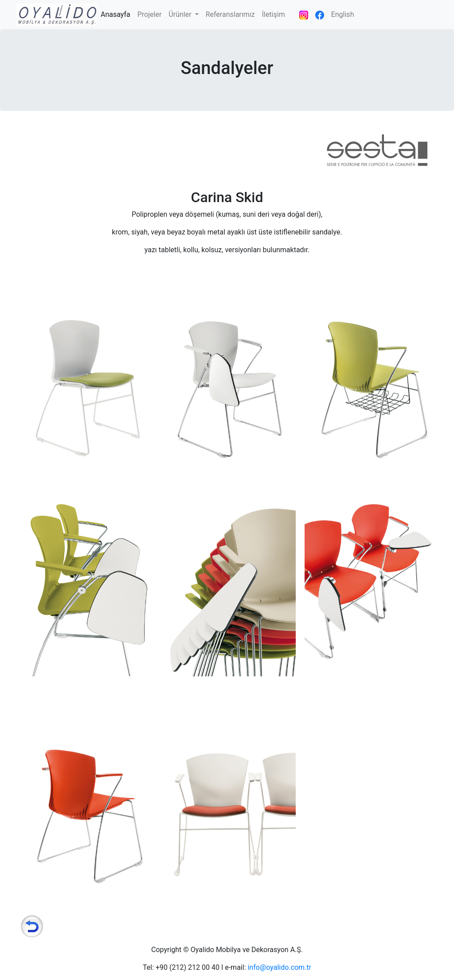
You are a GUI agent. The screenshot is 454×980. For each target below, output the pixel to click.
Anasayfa (117, 14)
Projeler (150, 14)
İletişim (274, 14)
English (343, 14)
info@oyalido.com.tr (279, 967)
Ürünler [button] (181, 14)
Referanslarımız (230, 14)
